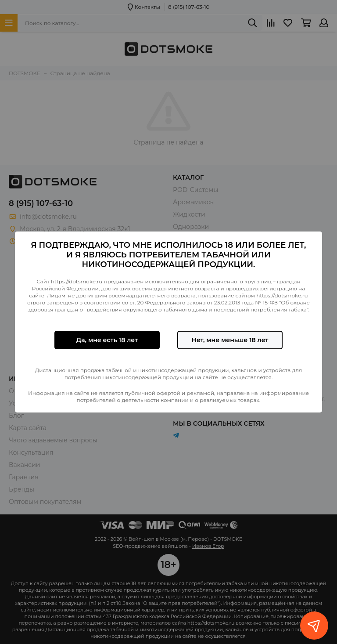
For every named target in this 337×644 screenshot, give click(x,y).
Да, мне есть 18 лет (107, 340)
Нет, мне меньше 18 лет (230, 340)
